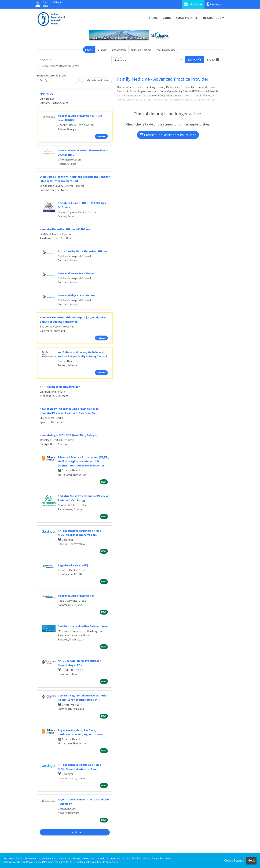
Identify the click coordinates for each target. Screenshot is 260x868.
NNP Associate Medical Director (60, 387)
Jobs (167, 18)
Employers (215, 4)
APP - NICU (46, 94)
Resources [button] (212, 18)
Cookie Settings (234, 861)
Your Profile (187, 18)
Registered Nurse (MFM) (73, 565)
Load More (75, 832)
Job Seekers (193, 4)
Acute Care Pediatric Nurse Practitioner (83, 251)
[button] (213, 60)
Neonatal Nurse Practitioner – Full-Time (65, 229)
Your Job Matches (141, 50)
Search (89, 50)
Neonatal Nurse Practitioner (76, 273)
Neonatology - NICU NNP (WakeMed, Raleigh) (69, 435)
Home (154, 18)
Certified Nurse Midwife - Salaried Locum (84, 626)
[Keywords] (75, 60)
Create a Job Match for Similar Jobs (168, 135)
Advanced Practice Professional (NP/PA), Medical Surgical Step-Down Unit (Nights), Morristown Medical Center (84, 461)
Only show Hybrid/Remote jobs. (61, 65)
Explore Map (119, 50)
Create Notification (98, 80)
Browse (102, 50)
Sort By (44, 80)
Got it (251, 861)
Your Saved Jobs (166, 50)
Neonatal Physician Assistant (76, 295)
